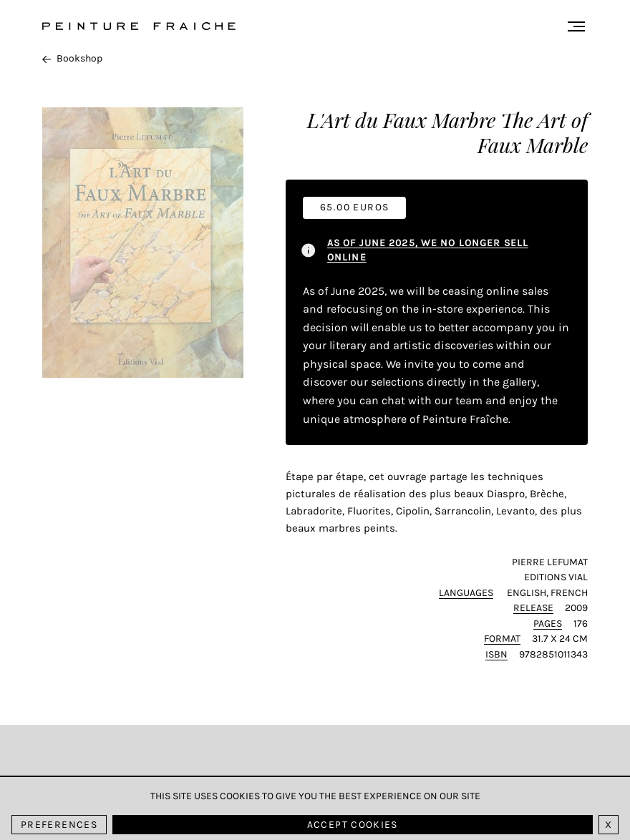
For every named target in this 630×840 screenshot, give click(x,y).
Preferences (59, 825)
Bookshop (72, 58)
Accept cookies (353, 825)
